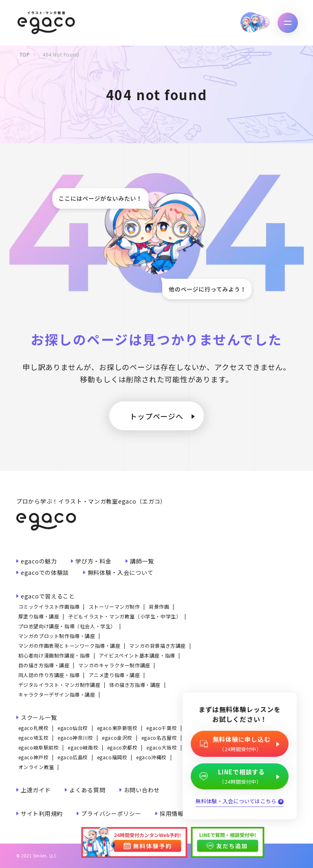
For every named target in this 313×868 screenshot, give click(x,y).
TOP (25, 54)
